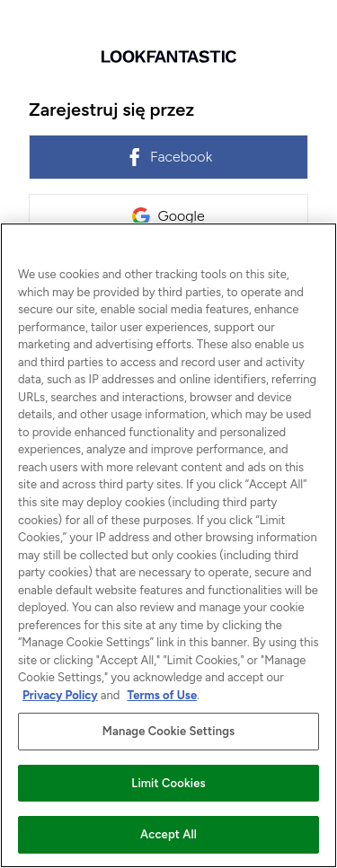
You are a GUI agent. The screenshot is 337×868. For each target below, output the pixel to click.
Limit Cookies (168, 783)
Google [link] (168, 216)
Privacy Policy (60, 695)
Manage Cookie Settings (168, 731)
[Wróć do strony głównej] (168, 57)
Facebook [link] (168, 157)
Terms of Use (163, 695)
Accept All (168, 834)
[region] (168, 545)
